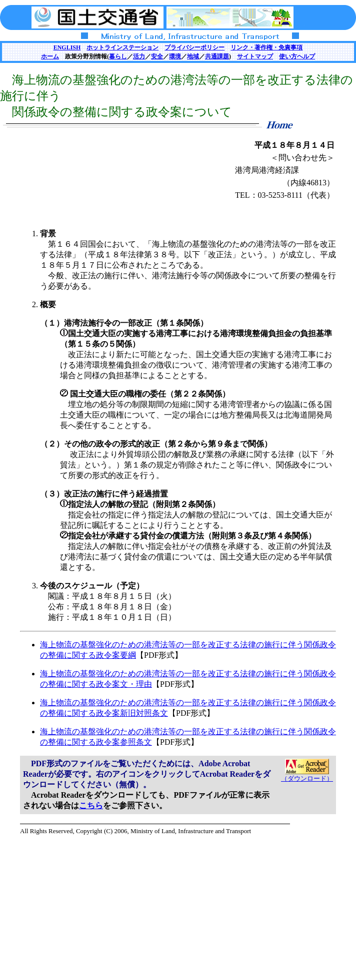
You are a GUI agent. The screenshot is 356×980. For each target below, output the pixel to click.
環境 (175, 56)
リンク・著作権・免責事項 (266, 47)
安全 (157, 56)
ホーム (50, 56)
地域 (193, 56)
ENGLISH (67, 47)
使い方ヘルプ (297, 56)
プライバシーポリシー (194, 47)
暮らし (118, 56)
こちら (91, 805)
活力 (139, 56)
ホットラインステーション (122, 47)
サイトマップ (255, 56)
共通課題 (217, 56)
